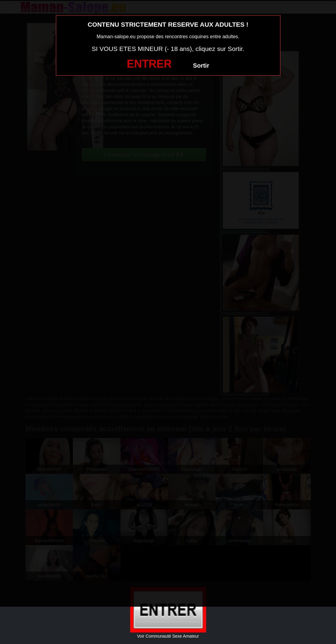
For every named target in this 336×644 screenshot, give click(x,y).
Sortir (201, 66)
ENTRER (149, 64)
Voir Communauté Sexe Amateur (168, 636)
